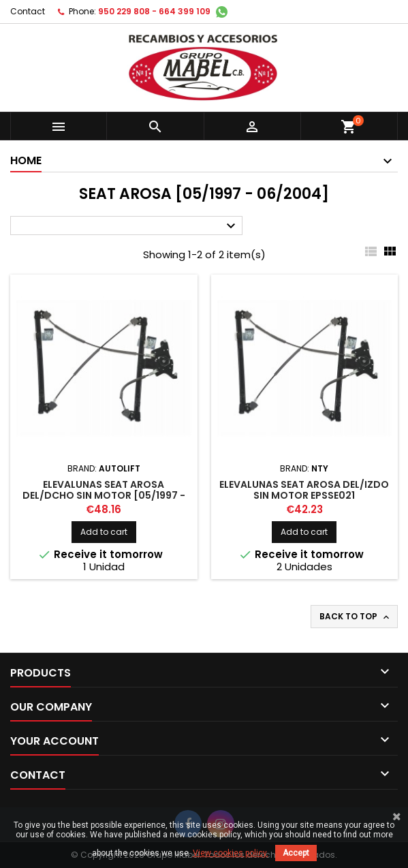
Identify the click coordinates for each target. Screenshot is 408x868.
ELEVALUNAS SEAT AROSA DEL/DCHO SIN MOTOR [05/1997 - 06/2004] (104, 495)
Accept (296, 853)
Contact (28, 11)
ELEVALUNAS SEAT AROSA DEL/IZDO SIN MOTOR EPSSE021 (304, 490)
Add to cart (104, 532)
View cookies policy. (231, 853)
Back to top (356, 617)
